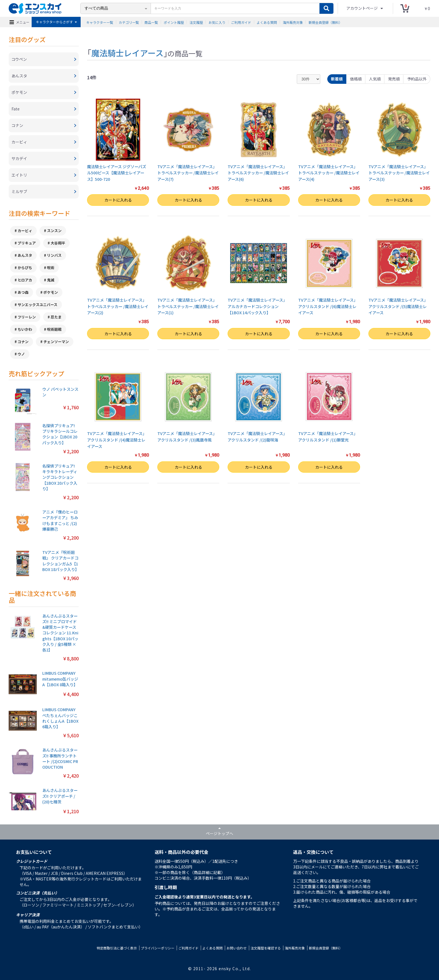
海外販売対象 (293, 22)
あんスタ (25, 255)
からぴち (25, 268)
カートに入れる (118, 200)
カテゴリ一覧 (129, 22)
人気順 (375, 79)
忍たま (56, 317)
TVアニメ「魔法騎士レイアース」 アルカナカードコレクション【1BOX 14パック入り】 (257, 306)
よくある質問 (267, 22)
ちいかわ (25, 329)
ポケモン (51, 292)
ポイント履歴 (174, 22)
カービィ (25, 231)
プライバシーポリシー (158, 948)
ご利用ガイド (241, 22)
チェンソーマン (56, 342)
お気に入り (217, 22)
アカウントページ (362, 8)
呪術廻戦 (54, 329)
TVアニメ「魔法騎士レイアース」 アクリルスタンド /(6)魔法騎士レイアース (328, 306)
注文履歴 (196, 22)
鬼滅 (51, 280)
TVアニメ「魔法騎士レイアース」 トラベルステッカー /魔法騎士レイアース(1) (188, 306)
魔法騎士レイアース (127, 53)
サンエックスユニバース (38, 305)
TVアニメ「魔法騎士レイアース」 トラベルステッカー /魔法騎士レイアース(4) (329, 173)
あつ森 (23, 292)
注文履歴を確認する (266, 948)
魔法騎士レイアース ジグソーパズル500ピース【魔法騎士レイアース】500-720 (117, 173)
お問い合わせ (237, 948)
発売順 (394, 79)
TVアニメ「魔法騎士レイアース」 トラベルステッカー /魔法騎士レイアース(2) (118, 306)
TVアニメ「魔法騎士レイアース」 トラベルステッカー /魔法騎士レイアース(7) (188, 173)
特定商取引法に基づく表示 (117, 948)
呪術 (51, 268)
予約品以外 (417, 79)
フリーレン (27, 317)
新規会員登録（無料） (325, 22)
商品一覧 (151, 22)
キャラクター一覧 (100, 22)
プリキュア (27, 243)
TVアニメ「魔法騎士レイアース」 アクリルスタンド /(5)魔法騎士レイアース (398, 306)
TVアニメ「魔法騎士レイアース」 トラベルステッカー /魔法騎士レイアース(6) (258, 173)
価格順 (356, 79)
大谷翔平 (58, 243)
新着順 (337, 79)
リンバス (54, 255)
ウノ (21, 354)
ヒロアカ (25, 280)
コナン (23, 342)
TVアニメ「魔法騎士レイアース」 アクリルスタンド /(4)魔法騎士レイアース (117, 440)
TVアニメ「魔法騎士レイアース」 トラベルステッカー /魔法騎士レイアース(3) (399, 173)
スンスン (54, 231)
